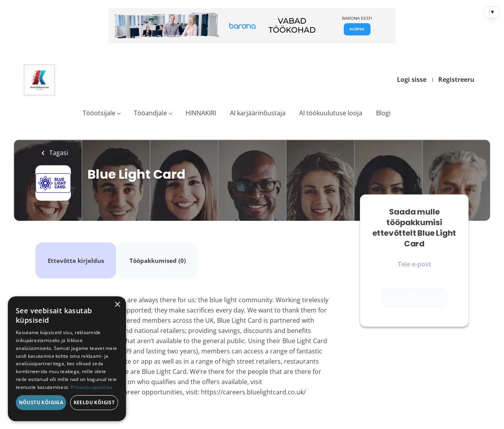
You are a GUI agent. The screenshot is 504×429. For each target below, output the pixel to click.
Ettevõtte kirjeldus (75, 251)
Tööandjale (150, 113)
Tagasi (58, 153)
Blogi (383, 113)
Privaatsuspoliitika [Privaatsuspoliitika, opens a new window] (92, 387)
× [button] (117, 305)
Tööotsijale (99, 113)
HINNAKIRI (201, 113)
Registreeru (456, 80)
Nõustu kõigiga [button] (41, 402)
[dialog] (67, 359)
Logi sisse (412, 80)
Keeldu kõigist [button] (94, 402)
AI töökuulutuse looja (331, 113)
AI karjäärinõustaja (258, 113)
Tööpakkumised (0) (155, 251)
